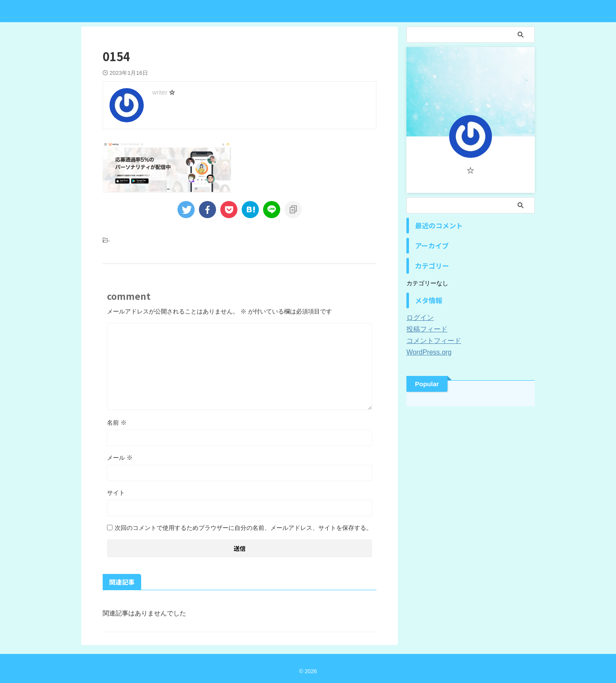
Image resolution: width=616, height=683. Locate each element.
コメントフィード (430, 341)
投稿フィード (424, 329)
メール (120, 458)
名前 (117, 423)
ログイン (418, 318)
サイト (116, 493)
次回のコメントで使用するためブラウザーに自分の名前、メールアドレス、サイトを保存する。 (243, 528)
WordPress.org (426, 352)
